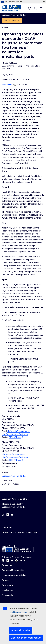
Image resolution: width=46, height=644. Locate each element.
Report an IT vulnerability (13, 570)
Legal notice (7, 590)
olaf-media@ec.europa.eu (19, 431)
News (7, 28)
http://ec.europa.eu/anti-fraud (15, 434)
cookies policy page (19, 612)
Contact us (7, 565)
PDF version (7, 85)
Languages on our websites (14, 575)
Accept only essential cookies (26, 638)
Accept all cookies (21, 630)
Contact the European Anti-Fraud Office (20, 532)
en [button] (30, 8)
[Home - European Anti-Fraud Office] (14, 8)
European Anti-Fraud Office (14, 476)
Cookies (6, 580)
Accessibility (7, 595)
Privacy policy (8, 585)
